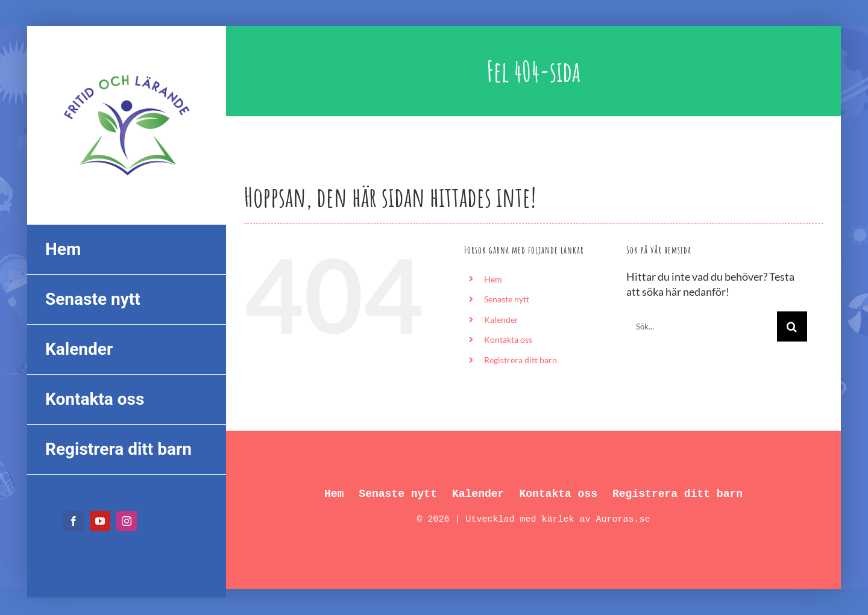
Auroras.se (623, 520)
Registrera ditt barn (520, 360)
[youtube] (100, 521)
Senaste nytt (507, 299)
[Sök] (792, 326)
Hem (493, 279)
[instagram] (127, 521)
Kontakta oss (508, 339)
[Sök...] (702, 326)
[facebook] (74, 521)
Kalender (501, 320)
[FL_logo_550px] (127, 67)
